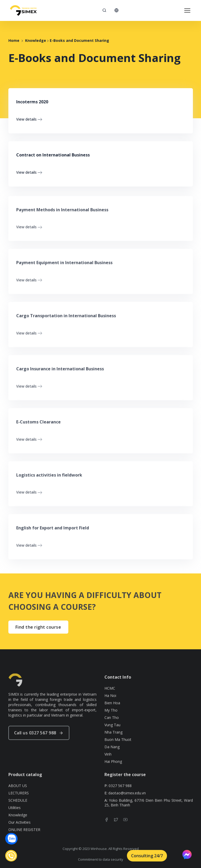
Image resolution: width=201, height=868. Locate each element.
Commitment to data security (101, 859)
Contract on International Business (53, 155)
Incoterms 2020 (32, 102)
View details (29, 119)
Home (14, 40)
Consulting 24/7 (147, 856)
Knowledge (36, 40)
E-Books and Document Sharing (79, 40)
